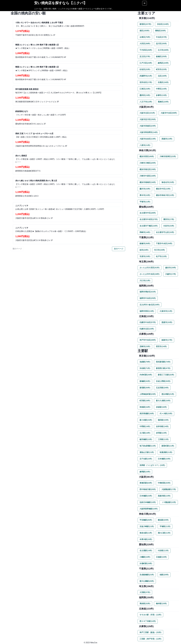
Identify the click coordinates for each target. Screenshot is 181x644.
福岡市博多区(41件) (148, 292)
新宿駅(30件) (145, 388)
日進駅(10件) (161, 557)
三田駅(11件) (163, 439)
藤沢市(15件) (145, 189)
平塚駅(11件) (165, 526)
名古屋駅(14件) (146, 551)
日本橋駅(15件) (146, 496)
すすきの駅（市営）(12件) (150, 615)
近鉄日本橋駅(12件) (148, 502)
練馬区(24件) (163, 63)
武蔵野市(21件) (146, 76)
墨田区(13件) (145, 95)
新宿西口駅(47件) (163, 368)
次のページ (119, 249)
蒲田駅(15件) (163, 420)
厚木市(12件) (145, 195)
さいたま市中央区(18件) (149, 274)
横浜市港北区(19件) (148, 169)
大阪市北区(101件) (147, 113)
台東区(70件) (145, 37)
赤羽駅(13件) (161, 433)
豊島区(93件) (160, 31)
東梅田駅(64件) (146, 483)
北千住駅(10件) (146, 459)
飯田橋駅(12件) (146, 439)
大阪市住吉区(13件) (148, 139)
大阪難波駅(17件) (169, 489)
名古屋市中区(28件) (148, 213)
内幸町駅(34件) (146, 375)
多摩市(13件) (161, 95)
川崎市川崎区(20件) (148, 163)
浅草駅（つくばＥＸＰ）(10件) (152, 465)
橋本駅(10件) (161, 604)
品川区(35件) (161, 44)
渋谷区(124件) (163, 24)
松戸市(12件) (161, 256)
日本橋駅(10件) (164, 459)
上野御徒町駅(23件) (148, 394)
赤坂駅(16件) (161, 407)
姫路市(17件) (167, 340)
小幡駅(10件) (145, 557)
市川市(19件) (159, 250)
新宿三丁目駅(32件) (166, 375)
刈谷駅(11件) (163, 551)
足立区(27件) (145, 57)
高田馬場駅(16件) (147, 414)
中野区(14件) (161, 89)
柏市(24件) (144, 250)
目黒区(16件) (163, 82)
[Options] (145, 3)
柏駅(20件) (164, 575)
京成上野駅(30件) (163, 381)
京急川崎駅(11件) (147, 526)
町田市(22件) (161, 69)
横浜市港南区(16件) (148, 182)
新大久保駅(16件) (163, 401)
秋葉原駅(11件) (166, 452)
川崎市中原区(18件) (148, 176)
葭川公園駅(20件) (147, 581)
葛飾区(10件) (163, 102)
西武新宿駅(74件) (163, 362)
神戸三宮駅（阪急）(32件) (150, 632)
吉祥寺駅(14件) (162, 426)
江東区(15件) (145, 89)
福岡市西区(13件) (147, 311)
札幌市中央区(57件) (148, 322)
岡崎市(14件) (145, 232)
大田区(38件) (145, 44)
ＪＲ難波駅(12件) (169, 502)
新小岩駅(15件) (146, 420)
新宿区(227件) (145, 24)
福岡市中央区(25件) (148, 298)
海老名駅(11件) (146, 533)
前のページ (17, 249)
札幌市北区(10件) (147, 329)
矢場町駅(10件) (146, 563)
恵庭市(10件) (167, 322)
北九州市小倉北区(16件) (149, 305)
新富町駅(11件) (168, 446)
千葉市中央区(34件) (164, 244)
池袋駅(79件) (145, 362)
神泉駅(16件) (145, 407)
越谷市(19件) (170, 268)
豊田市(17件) (169, 219)
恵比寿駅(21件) (168, 394)
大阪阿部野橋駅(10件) (149, 509)
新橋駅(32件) (145, 381)
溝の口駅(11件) (164, 533)
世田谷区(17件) (146, 82)
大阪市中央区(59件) (169, 113)
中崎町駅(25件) (164, 483)
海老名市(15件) (168, 182)
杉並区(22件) (145, 69)
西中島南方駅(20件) (148, 489)
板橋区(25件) (161, 57)
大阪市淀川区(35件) (148, 119)
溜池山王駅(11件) (147, 452)
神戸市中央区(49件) (148, 340)
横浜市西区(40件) (147, 156)
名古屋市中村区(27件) (149, 219)
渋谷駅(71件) (145, 368)
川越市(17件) (170, 274)
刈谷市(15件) (169, 226)
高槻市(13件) (167, 139)
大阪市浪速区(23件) (148, 126)
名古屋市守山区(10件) (165, 232)
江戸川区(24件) (146, 63)
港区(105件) (144, 31)
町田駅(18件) (145, 401)
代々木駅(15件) (166, 414)
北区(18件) (162, 76)
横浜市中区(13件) (163, 189)
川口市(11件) (145, 281)
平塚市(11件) (145, 202)
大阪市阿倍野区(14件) (149, 132)
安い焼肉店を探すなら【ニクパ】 (61, 3)
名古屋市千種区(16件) (149, 226)
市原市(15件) (145, 256)
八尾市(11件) (145, 145)
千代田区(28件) (146, 50)
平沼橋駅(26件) (146, 520)
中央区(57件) (161, 37)
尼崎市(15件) (145, 346)
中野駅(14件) (145, 426)
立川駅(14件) (145, 433)
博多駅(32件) (145, 604)
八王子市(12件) (146, 102)
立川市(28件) (163, 50)
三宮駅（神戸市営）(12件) (150, 639)
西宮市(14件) (161, 346)
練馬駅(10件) (145, 472)
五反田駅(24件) (162, 388)
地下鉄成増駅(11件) (148, 446)
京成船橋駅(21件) (147, 575)
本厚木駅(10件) (146, 539)
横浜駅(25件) (163, 520)
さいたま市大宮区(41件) (149, 268)
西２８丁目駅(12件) (148, 621)
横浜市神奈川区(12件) (165, 195)
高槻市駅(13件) (164, 496)
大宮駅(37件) (145, 592)
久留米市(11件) (166, 311)
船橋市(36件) (145, 244)
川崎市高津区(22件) (168, 156)
